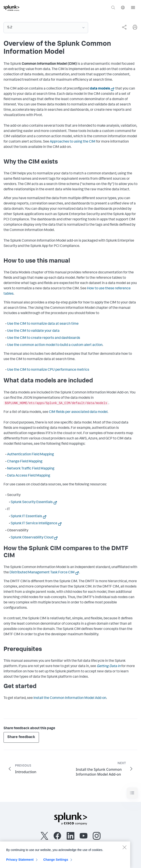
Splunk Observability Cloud (32, 538)
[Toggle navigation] (132, 793)
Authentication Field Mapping (31, 455)
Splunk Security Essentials (32, 502)
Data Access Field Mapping (29, 476)
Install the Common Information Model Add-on (70, 698)
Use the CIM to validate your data (33, 331)
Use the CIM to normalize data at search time (43, 324)
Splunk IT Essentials (26, 517)
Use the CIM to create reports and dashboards (44, 338)
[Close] (124, 849)
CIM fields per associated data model (78, 412)
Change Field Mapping (25, 462)
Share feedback (21, 737)
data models (100, 89)
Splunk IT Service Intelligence (34, 524)
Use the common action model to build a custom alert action (55, 345)
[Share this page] (124, 27)
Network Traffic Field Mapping (31, 469)
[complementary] (122, 27)
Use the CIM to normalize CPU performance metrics (48, 370)
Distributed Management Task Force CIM (42, 573)
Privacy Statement (20, 862)
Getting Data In (109, 666)
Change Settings (56, 862)
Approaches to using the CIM (73, 142)
